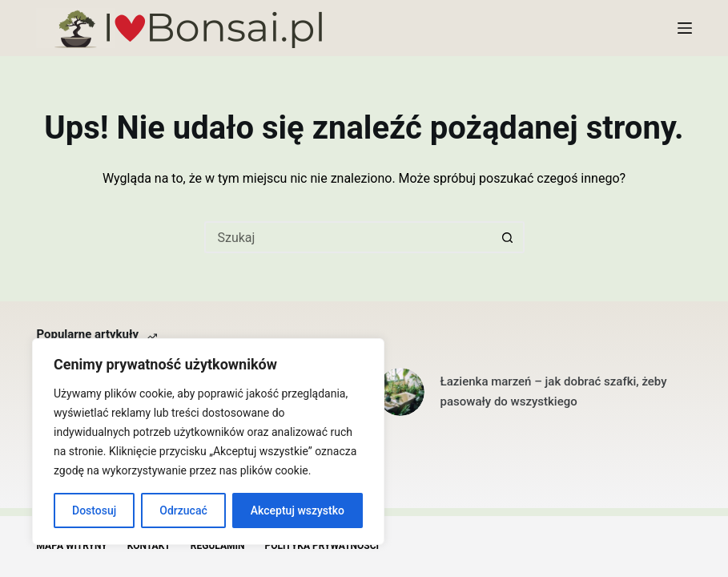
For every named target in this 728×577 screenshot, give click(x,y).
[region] (208, 442)
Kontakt (149, 546)
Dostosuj (94, 510)
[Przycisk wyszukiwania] (509, 237)
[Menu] (685, 28)
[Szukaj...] (348, 237)
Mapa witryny (71, 546)
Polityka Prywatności (322, 546)
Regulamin (218, 546)
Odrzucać (183, 510)
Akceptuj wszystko (298, 510)
